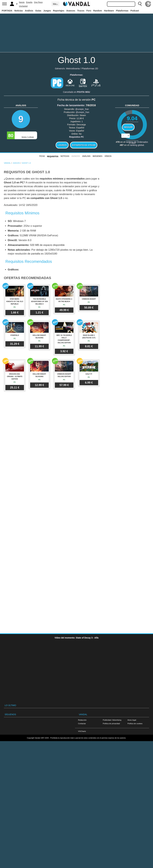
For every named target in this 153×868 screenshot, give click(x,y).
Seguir (128, 127)
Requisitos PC (77, 137)
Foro (89, 11)
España (29, 2)
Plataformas (122, 11)
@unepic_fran (82, 109)
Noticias (19, 11)
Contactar (82, 723)
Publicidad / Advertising (112, 720)
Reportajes (59, 11)
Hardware (109, 11)
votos (132, 143)
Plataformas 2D (90, 68)
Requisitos (53, 156)
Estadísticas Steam (84, 145)
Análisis (29, 11)
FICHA (42, 156)
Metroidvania (73, 68)
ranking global (137, 145)
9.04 (132, 118)
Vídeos (108, 156)
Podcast (135, 11)
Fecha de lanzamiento (71, 105)
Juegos (47, 11)
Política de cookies (135, 723)
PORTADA (7, 11)
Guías (38, 11)
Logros (62, 145)
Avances (71, 11)
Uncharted (23, 6)
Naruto (22, 2)
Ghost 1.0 (77, 60)
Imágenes (97, 156)
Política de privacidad (111, 723)
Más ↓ (55, 4)
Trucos (81, 11)
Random (98, 11)
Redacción (82, 720)
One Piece (38, 2)
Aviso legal (132, 720)
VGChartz (82, 731)
